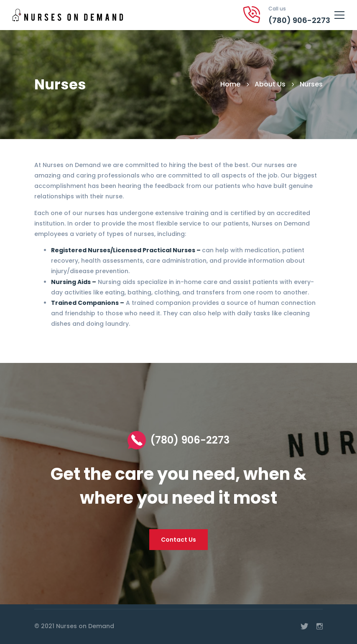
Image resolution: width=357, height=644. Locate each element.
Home (230, 84)
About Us (270, 84)
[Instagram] (320, 626)
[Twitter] (304, 626)
